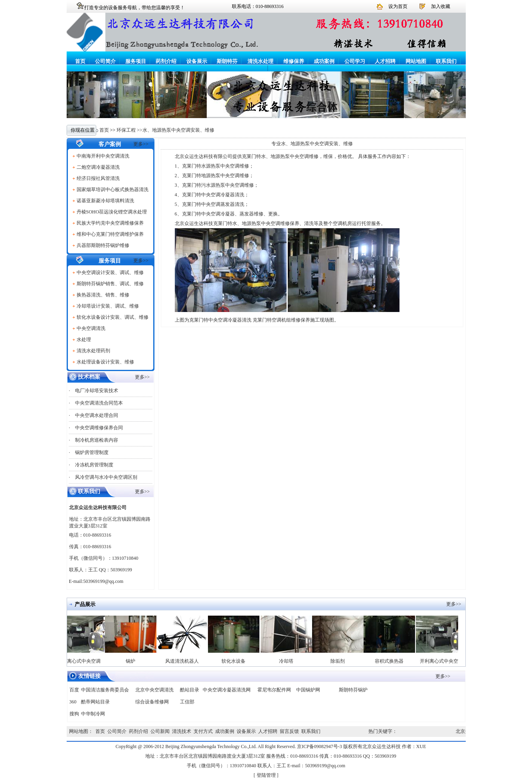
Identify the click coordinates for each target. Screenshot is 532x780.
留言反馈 (289, 731)
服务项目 (136, 61)
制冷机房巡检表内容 (97, 440)
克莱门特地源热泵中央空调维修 (216, 176)
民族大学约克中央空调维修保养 (110, 223)
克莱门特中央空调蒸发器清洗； (216, 204)
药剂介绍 (166, 61)
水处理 (84, 340)
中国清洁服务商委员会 (105, 690)
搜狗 (74, 714)
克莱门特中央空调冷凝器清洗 (213, 195)
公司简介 (105, 61)
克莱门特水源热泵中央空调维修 (216, 166)
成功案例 (324, 61)
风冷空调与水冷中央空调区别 (106, 477)
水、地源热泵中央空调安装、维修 (178, 130)
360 (73, 702)
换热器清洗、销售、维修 (103, 295)
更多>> (141, 144)
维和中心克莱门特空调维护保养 (110, 234)
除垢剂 (340, 661)
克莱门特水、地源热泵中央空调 (247, 223)
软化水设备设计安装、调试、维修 (113, 317)
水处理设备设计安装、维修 (105, 362)
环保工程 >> (130, 130)
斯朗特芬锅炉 (353, 690)
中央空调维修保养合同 (99, 428)
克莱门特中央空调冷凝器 (208, 214)
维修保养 (294, 61)
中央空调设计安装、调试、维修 (110, 273)
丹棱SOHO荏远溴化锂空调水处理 (112, 212)
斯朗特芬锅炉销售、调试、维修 (110, 284)
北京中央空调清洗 (154, 690)
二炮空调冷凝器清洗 (98, 167)
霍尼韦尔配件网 (274, 690)
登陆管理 (266, 775)
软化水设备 (236, 661)
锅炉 (133, 661)
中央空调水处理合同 (97, 415)
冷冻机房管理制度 (94, 465)
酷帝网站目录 (95, 702)
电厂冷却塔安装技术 (97, 391)
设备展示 (197, 61)
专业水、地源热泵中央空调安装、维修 (312, 144)
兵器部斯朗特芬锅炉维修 (103, 245)
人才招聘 (385, 61)
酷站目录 (190, 690)
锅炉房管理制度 (92, 452)
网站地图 (416, 61)
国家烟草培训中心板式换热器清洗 (113, 190)
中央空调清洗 (91, 328)
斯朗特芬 (227, 61)
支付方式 (203, 731)
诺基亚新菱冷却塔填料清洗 (105, 201)
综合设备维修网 (152, 702)
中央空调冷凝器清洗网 (227, 690)
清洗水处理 (260, 61)
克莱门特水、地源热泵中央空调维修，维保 (287, 156)
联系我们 (446, 61)
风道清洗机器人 (184, 661)
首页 (80, 61)
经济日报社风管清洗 (98, 178)
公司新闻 (160, 731)
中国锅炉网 (308, 690)
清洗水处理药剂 (93, 351)
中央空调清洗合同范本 (99, 403)
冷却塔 (289, 661)
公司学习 (355, 61)
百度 (74, 690)
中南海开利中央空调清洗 (103, 156)
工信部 (187, 702)
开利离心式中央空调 (81, 661)
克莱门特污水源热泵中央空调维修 (218, 185)
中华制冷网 (93, 714)
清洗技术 (182, 731)
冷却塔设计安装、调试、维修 (108, 306)
